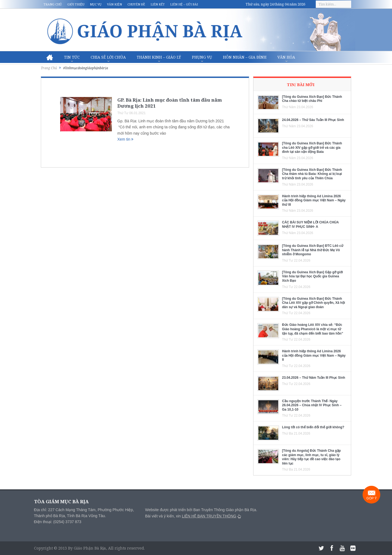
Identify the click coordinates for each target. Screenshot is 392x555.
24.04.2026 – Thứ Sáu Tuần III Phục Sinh (313, 120)
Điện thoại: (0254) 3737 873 (58, 522)
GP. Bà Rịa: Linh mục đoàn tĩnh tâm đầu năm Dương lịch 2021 (170, 103)
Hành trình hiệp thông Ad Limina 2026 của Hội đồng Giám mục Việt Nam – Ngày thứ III (314, 200)
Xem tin (125, 139)
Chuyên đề (136, 4)
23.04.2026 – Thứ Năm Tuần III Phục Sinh (314, 378)
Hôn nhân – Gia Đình (245, 57)
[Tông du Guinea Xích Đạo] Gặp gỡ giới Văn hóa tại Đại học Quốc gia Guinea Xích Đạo (312, 276)
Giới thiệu (76, 4)
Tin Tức (72, 57)
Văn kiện (114, 4)
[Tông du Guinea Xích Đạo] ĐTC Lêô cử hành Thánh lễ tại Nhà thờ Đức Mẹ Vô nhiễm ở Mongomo (313, 250)
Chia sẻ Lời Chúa (108, 57)
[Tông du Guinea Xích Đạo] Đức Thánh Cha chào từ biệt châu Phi (312, 99)
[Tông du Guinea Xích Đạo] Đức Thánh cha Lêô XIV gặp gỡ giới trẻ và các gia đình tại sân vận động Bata (312, 148)
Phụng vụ (202, 57)
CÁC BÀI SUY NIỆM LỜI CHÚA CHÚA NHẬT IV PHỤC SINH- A (310, 225)
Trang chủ (53, 4)
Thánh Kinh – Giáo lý (159, 57)
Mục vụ (96, 4)
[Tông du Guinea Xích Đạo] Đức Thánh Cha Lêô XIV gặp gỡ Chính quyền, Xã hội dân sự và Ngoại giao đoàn (313, 303)
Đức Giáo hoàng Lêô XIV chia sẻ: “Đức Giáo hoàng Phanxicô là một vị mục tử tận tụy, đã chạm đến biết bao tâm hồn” (313, 329)
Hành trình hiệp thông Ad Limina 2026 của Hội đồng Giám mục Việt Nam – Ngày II (314, 355)
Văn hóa (286, 57)
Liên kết (158, 4)
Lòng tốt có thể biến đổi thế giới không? (313, 427)
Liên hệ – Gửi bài (184, 4)
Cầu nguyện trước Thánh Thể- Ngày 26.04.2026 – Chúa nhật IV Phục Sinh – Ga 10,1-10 (312, 405)
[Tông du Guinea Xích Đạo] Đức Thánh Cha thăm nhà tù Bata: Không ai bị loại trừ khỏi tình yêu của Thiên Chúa (312, 174)
